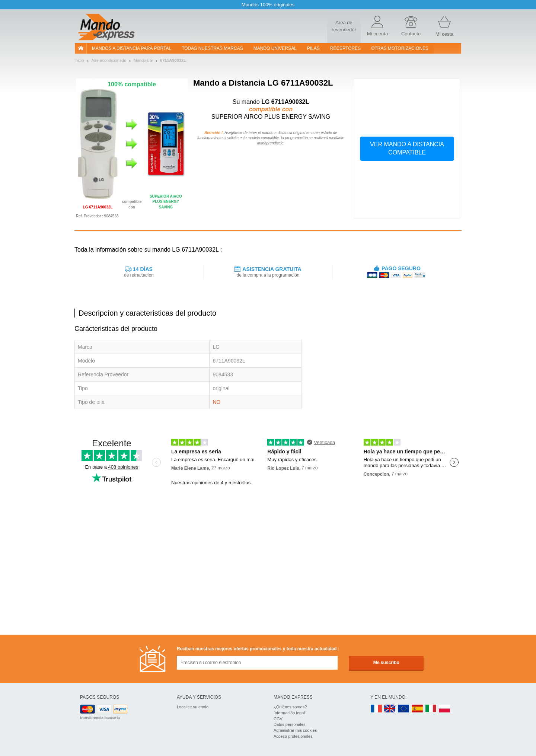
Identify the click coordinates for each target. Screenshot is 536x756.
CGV (278, 719)
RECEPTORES (345, 48)
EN (404, 709)
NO (216, 402)
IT (431, 709)
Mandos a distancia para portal (132, 48)
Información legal (289, 713)
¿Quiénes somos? (290, 707)
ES (417, 709)
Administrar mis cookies (295, 730)
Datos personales (290, 724)
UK (390, 709)
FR (376, 709)
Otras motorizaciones (400, 48)
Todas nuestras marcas (212, 48)
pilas (313, 48)
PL (445, 709)
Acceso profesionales (293, 736)
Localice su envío (193, 707)
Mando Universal (275, 48)
